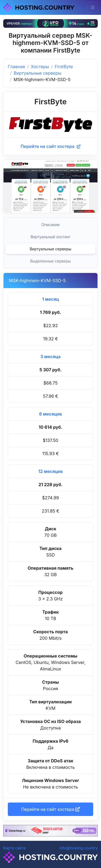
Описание (51, 225)
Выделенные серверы (50, 261)
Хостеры (40, 67)
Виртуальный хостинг (50, 237)
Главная (16, 67)
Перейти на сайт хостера (50, 146)
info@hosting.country (79, 848)
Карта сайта (14, 848)
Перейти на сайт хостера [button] (50, 809)
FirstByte (64, 67)
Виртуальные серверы (38, 73)
